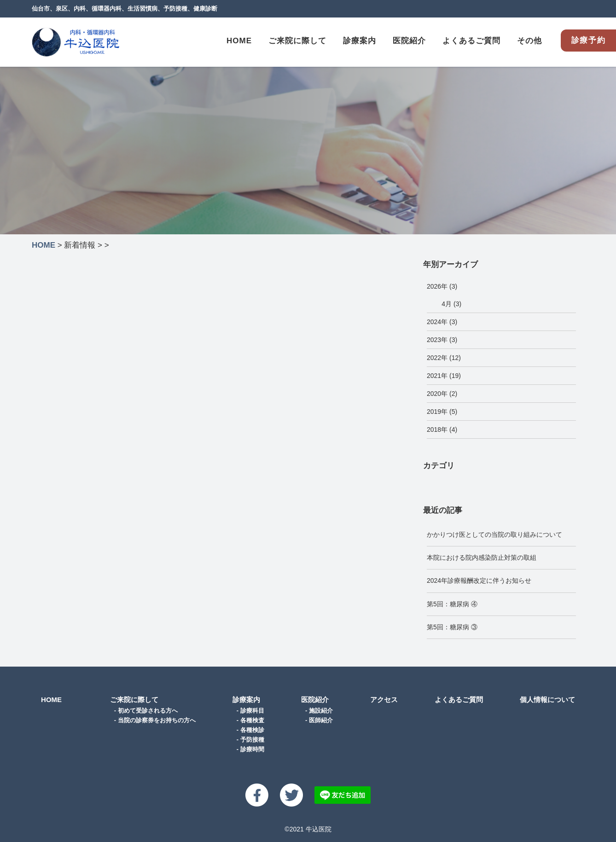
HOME (239, 41)
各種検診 (252, 730)
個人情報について (547, 700)
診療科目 (252, 711)
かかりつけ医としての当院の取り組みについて (494, 534)
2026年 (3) (442, 286)
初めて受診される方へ (148, 711)
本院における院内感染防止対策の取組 (482, 557)
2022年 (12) (444, 358)
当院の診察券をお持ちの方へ (157, 720)
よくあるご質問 (471, 41)
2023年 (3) (442, 340)
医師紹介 (321, 720)
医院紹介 (315, 700)
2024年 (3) (442, 322)
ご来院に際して (134, 700)
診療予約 (589, 40)
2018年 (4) (442, 430)
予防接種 (252, 740)
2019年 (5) (442, 412)
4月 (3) (451, 304)
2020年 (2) (442, 394)
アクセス (384, 700)
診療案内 (246, 700)
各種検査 (252, 720)
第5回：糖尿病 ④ (452, 604)
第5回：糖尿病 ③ (452, 627)
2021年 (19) (444, 376)
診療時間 (252, 749)
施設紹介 (321, 711)
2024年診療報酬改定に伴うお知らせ (479, 581)
